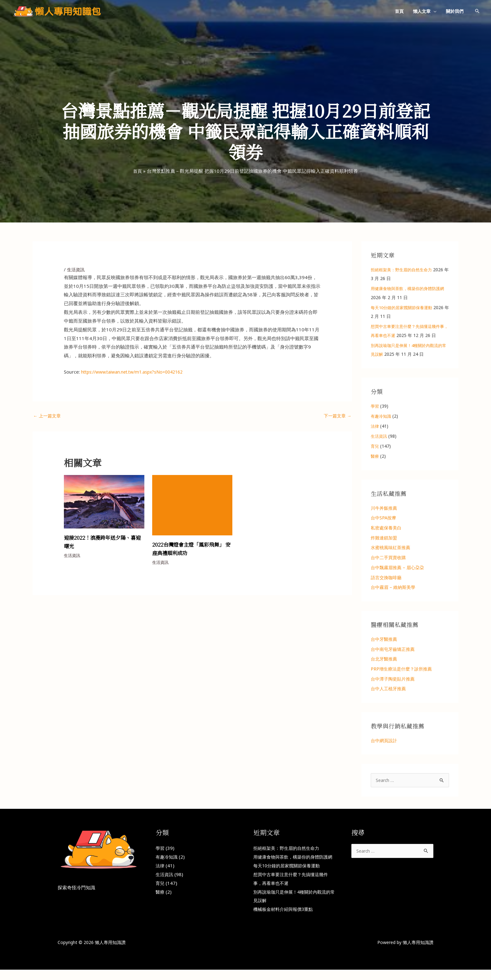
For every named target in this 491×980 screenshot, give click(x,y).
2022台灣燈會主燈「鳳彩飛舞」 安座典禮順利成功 (192, 549)
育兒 (375, 446)
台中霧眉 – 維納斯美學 (393, 588)
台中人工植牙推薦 (388, 690)
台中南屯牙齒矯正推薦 (393, 650)
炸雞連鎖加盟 (384, 538)
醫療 (375, 456)
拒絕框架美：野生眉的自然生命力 (404, 270)
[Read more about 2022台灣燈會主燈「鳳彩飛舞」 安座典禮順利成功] (192, 505)
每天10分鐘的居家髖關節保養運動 (404, 307)
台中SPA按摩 (383, 518)
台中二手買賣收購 (388, 558)
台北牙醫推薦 (384, 660)
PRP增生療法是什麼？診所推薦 (401, 670)
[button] (434, 11)
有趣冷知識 (382, 416)
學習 (375, 406)
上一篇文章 (48, 416)
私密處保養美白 (386, 528)
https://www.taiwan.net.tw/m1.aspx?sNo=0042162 (137, 372)
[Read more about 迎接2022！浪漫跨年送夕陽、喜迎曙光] (104, 502)
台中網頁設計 (384, 742)
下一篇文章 (337, 416)
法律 (375, 426)
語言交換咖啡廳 (386, 578)
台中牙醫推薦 (384, 640)
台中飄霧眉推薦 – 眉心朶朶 (397, 568)
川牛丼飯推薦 (384, 508)
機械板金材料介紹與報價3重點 (285, 919)
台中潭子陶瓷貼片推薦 (393, 680)
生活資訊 (76, 269)
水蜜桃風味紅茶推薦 (390, 548)
